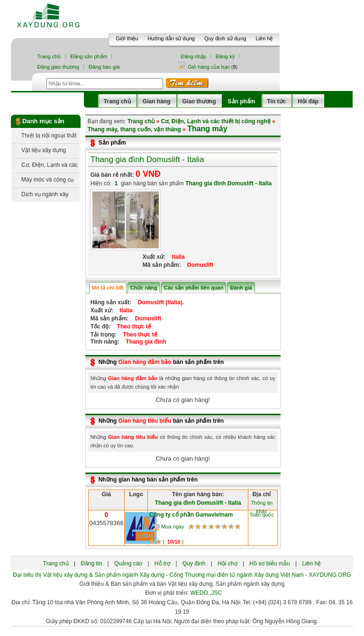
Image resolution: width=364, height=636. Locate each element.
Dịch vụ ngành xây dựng (40, 196)
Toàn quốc (262, 515)
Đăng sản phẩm (88, 56)
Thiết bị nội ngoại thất (44, 136)
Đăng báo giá (104, 67)
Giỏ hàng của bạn (209, 67)
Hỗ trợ (162, 563)
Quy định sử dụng (225, 38)
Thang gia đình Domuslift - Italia (147, 159)
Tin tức (277, 101)
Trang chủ (49, 56)
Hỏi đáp (308, 101)
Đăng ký (225, 56)
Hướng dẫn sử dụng (171, 38)
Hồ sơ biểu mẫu (269, 563)
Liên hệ (264, 38)
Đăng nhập (193, 56)
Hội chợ (227, 563)
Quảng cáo (128, 563)
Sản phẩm (242, 101)
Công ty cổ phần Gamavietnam (191, 515)
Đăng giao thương (58, 67)
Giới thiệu (127, 38)
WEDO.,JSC (206, 593)
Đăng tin (91, 563)
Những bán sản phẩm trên (161, 362)
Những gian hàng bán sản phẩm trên (148, 480)
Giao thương (199, 101)
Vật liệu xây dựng (39, 150)
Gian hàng (157, 101)
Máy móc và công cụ (43, 180)
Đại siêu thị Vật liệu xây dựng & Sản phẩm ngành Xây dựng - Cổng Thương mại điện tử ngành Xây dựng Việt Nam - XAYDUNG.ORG (182, 575)
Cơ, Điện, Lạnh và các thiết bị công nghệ (45, 167)
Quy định (194, 563)
